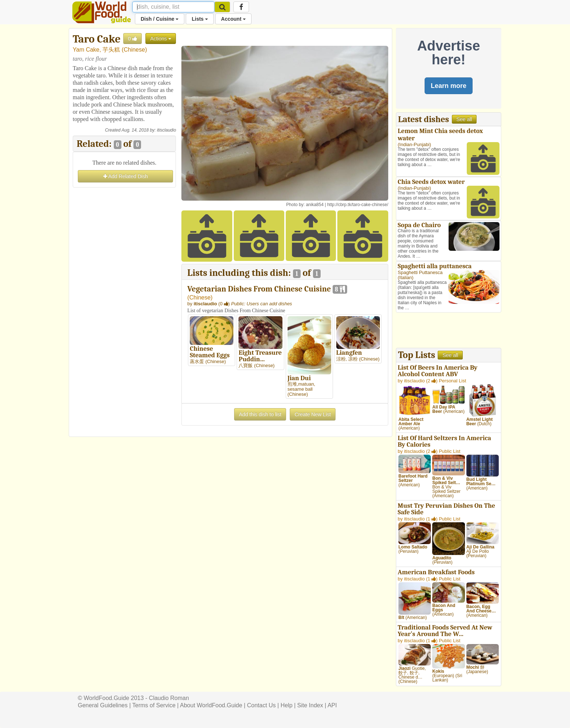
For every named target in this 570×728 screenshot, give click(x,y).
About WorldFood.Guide (211, 705)
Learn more (449, 86)
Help (287, 705)
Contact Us (261, 705)
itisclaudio (167, 130)
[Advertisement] (124, 298)
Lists (200, 19)
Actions (161, 39)
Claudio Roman (169, 698)
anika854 (315, 205)
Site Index (310, 705)
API (332, 705)
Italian (406, 277)
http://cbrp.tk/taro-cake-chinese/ (358, 205)
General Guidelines (103, 705)
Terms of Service (154, 705)
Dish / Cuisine (160, 19)
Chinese (134, 50)
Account (233, 19)
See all (464, 119)
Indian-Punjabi (414, 144)
